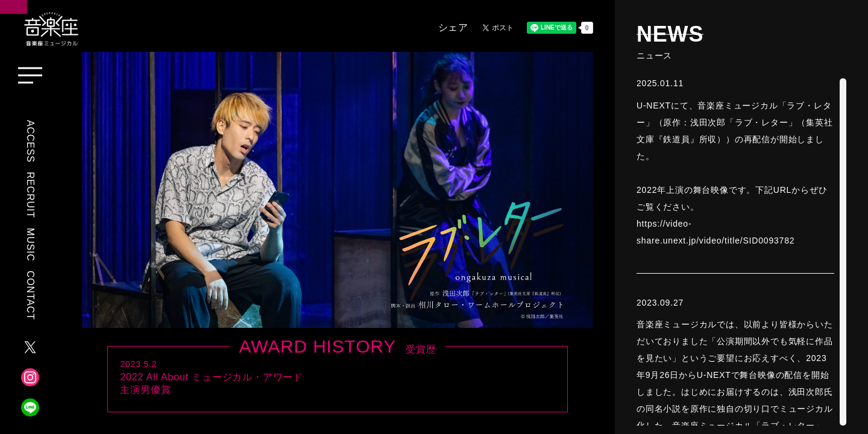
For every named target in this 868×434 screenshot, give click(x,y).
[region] (741, 252)
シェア (453, 27)
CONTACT (30, 295)
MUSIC (30, 245)
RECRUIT (30, 195)
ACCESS (30, 141)
